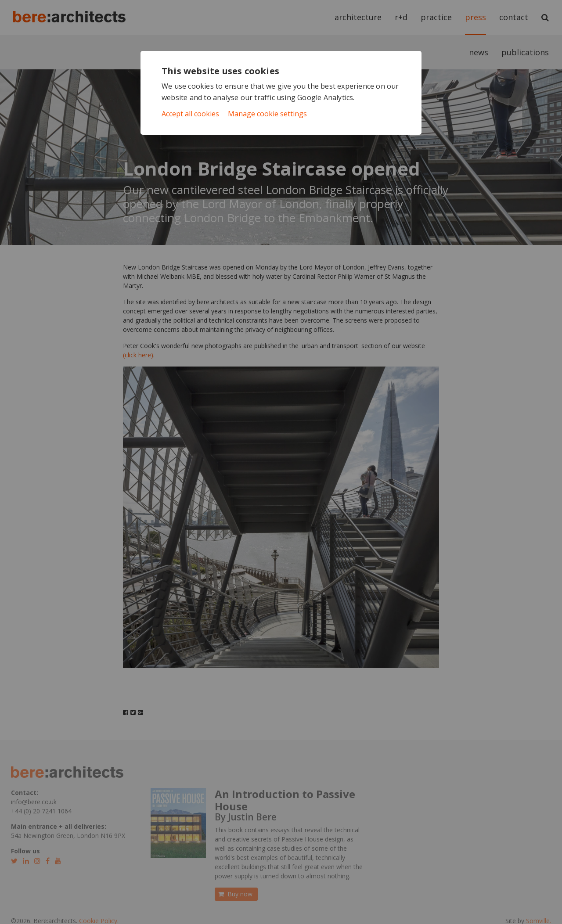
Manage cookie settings (267, 114)
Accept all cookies (190, 114)
